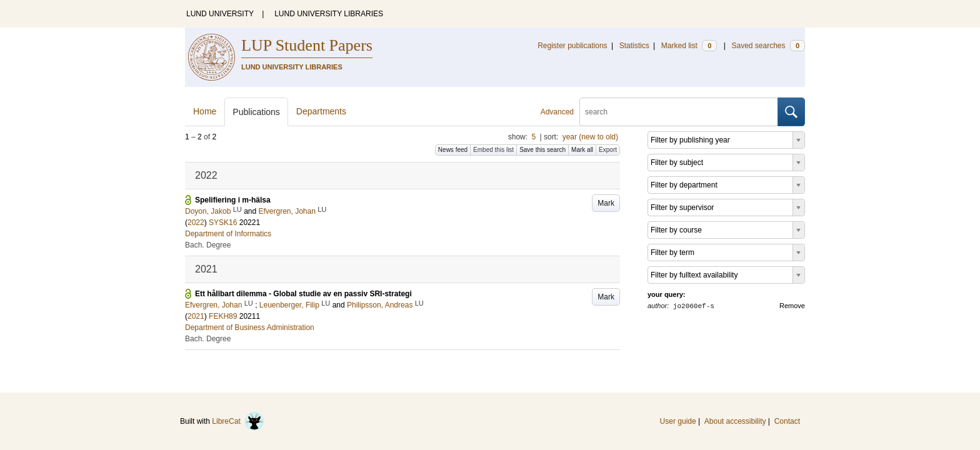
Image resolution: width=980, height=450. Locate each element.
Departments (321, 111)
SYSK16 (223, 222)
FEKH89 (223, 316)
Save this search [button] (542, 150)
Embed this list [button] (493, 150)
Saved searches (768, 46)
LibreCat (238, 421)
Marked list (689, 46)
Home (205, 111)
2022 (196, 222)
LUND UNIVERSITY (220, 14)
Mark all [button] (582, 150)
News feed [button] (453, 150)
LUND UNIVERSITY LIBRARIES (329, 14)
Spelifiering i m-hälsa (233, 200)
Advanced (557, 112)
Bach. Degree (208, 245)
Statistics (634, 46)
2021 (196, 316)
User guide (678, 421)
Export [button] (608, 150)
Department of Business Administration (250, 327)
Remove (792, 306)
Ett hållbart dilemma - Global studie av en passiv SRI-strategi (303, 294)
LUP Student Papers (307, 45)
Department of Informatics (228, 234)
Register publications (572, 46)
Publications (256, 112)
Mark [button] (606, 203)
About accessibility (735, 421)
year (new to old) (590, 137)
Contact (787, 421)
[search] (679, 112)
